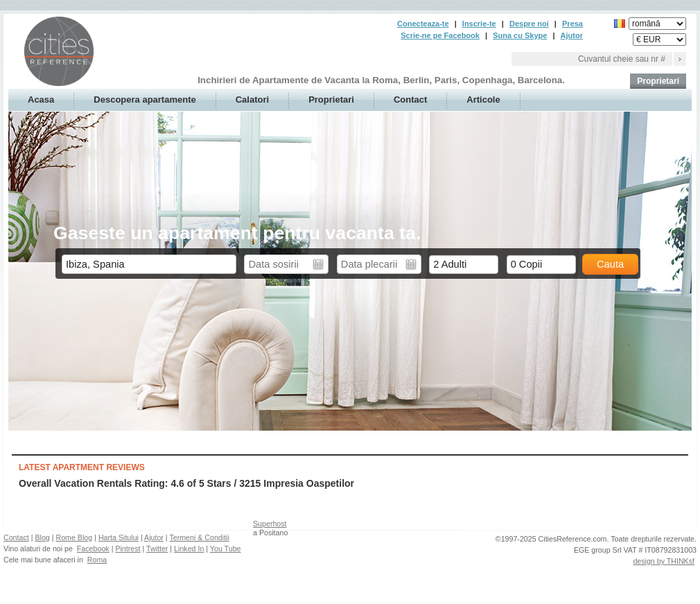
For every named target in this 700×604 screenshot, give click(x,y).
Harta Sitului (119, 537)
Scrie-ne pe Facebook (440, 35)
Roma (97, 560)
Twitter (157, 549)
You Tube (226, 549)
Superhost (270, 524)
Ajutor (572, 35)
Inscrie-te (479, 24)
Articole (483, 100)
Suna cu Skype (520, 35)
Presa (572, 24)
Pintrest (128, 549)
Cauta (610, 264)
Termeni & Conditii (199, 537)
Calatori (252, 100)
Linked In (189, 549)
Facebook (93, 549)
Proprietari (658, 81)
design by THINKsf (664, 561)
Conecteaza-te (423, 24)
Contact (410, 100)
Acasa (41, 100)
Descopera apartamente (145, 100)
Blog (42, 537)
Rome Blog (74, 537)
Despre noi (529, 24)
